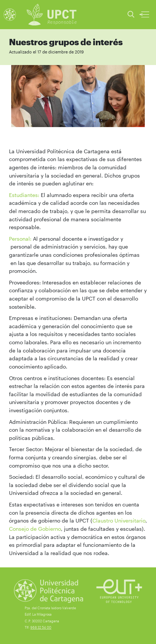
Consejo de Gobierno (35, 529)
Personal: (20, 239)
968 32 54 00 (41, 627)
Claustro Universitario (119, 520)
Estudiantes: (24, 195)
